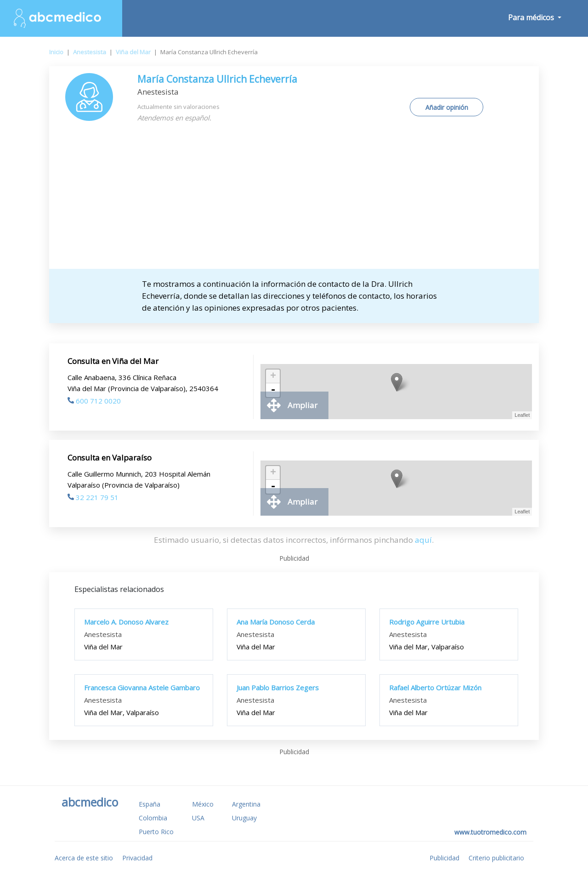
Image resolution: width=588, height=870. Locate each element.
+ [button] (273, 376)
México (203, 804)
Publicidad (444, 858)
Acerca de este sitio (84, 858)
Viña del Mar (133, 52)
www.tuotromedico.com (490, 832)
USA (198, 818)
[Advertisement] (294, 200)
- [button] (273, 390)
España (150, 804)
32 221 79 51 (93, 497)
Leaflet (522, 415)
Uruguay (244, 818)
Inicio (56, 52)
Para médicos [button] (532, 17)
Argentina (246, 804)
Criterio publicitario (496, 858)
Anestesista (90, 52)
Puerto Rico (156, 832)
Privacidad (137, 858)
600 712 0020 (94, 401)
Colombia (153, 818)
